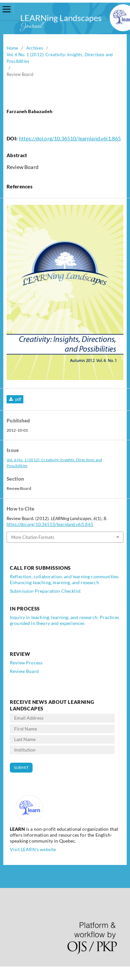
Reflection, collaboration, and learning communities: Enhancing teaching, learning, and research (65, 579)
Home (13, 48)
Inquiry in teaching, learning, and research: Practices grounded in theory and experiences (65, 620)
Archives (35, 48)
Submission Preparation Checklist (45, 591)
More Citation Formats (33, 537)
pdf (17, 399)
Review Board (24, 671)
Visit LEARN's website (33, 849)
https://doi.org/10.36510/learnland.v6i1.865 (70, 138)
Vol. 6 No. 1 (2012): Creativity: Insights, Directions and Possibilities (60, 58)
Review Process (26, 663)
